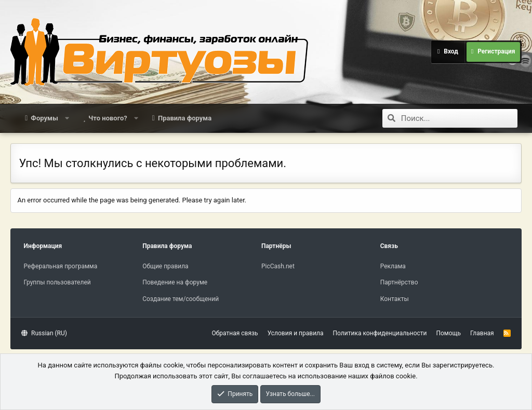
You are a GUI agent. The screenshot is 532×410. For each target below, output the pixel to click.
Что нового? (108, 118)
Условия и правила (296, 333)
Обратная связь (235, 333)
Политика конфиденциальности (380, 333)
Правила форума (185, 118)
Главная (482, 333)
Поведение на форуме (175, 282)
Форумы (44, 118)
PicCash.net (278, 266)
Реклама (393, 266)
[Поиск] (459, 118)
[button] (67, 118)
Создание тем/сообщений (181, 299)
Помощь (448, 333)
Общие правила (165, 266)
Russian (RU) (44, 333)
